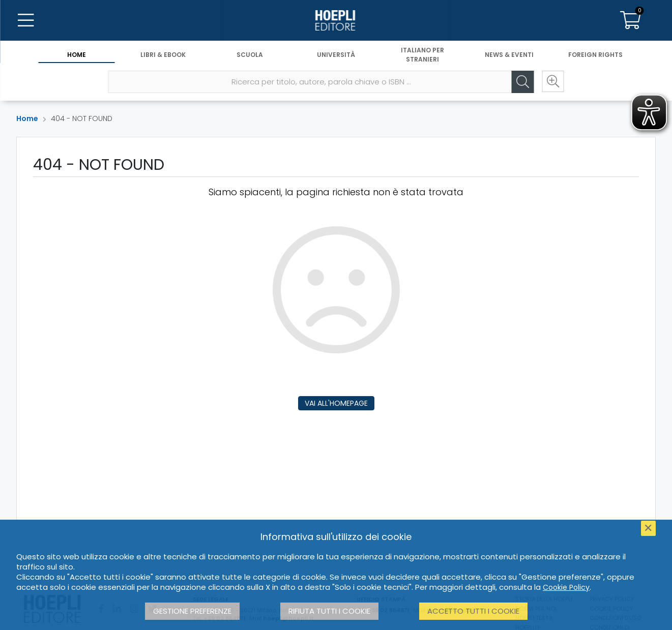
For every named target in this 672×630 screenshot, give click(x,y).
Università (336, 55)
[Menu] (25, 20)
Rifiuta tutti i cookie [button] (329, 611)
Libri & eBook (163, 55)
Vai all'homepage (336, 403)
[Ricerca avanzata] (552, 82)
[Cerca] (522, 82)
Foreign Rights (595, 55)
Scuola (250, 55)
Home (77, 55)
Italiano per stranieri (422, 55)
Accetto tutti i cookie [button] (473, 611)
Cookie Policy (566, 587)
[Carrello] (630, 20)
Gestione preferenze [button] (192, 611)
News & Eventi (509, 55)
